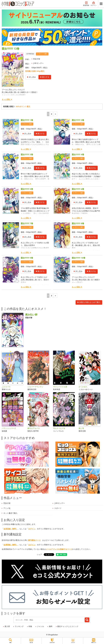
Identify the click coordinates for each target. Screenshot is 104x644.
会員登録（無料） (11, 529)
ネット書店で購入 (10, 513)
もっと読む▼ (7, 99)
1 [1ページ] (48, 114)
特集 (30, 626)
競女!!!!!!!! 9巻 (27, 258)
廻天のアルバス (34, 428)
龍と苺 (81, 428)
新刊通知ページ (34, 540)
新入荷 (7, 626)
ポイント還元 (43, 54)
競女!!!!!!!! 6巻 (78, 189)
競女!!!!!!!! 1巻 (27, 120)
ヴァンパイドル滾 (60, 387)
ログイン (94, 4)
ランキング (19, 626)
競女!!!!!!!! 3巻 (27, 155)
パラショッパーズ (9, 428)
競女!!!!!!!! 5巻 (27, 189)
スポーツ (58, 508)
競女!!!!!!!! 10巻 (78, 258)
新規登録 (86, 4)
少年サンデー (38, 63)
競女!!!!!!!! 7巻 (27, 224)
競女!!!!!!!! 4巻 (78, 155)
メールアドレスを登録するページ (59, 549)
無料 (51, 626)
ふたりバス (6, 387)
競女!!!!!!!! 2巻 (78, 120)
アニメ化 (7, 508)
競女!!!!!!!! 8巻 (78, 224)
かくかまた (83, 387)
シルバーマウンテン (35, 387)
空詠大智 (37, 59)
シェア (39, 554)
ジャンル (40, 626)
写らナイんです (59, 428)
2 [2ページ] (52, 114)
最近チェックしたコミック (68, 626)
